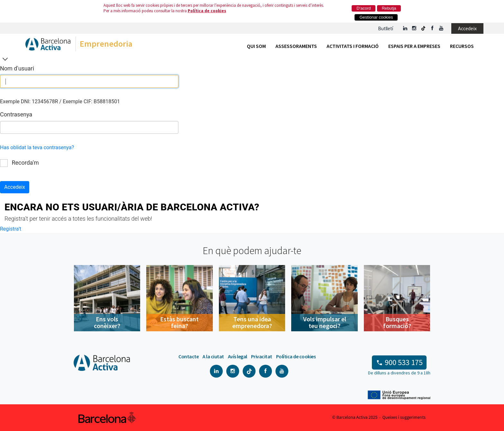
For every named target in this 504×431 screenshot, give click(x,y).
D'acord (364, 8)
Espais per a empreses (414, 46)
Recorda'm (19, 163)
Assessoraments (296, 46)
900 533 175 (404, 362)
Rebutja (389, 8)
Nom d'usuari (17, 68)
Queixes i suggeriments (404, 417)
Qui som (256, 46)
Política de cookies (207, 11)
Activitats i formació (353, 46)
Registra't (11, 229)
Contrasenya (16, 114)
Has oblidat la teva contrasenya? (37, 147)
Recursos (462, 46)
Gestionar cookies (376, 17)
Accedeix (467, 28)
